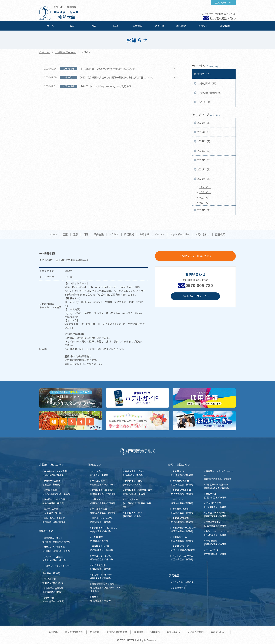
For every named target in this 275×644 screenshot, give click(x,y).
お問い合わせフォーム (194, 296)
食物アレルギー (219, 632)
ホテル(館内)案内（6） (210, 93)
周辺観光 (181, 26)
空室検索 (225, 26)
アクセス (159, 26)
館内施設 (137, 26)
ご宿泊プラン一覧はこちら (194, 256)
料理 (116, 26)
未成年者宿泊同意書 (117, 632)
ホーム (50, 26)
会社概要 (53, 632)
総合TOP (45, 52)
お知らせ (144, 235)
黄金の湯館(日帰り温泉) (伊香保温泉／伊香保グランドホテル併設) (105, 587)
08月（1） (205, 203)
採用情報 (139, 632)
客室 (72, 26)
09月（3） (205, 197)
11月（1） (205, 187)
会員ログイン (222, 2)
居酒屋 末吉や (179, 588)
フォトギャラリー (180, 235)
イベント (203, 26)
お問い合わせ (202, 235)
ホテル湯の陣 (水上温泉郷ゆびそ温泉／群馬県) (137, 503)
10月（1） (205, 192)
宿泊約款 (95, 632)
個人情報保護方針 (74, 632)
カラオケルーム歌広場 (183, 582)
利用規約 (155, 632)
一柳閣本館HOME (66, 52)
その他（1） (204, 102)
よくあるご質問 (196, 632)
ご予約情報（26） (208, 83)
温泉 (94, 26)
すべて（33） (205, 74)
